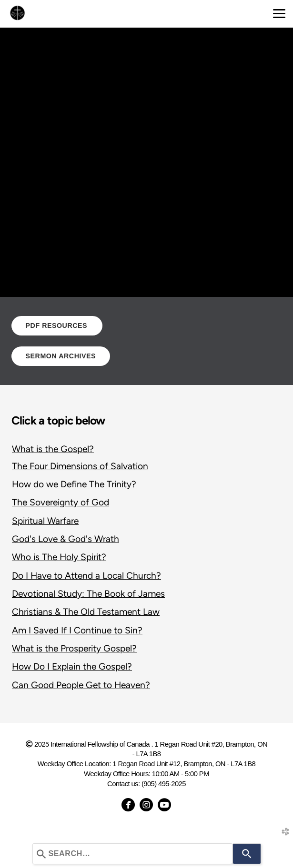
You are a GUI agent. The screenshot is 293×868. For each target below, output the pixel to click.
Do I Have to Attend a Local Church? (86, 576)
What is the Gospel (51, 449)
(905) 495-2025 (164, 784)
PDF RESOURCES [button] (57, 325)
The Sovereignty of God (61, 502)
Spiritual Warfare (45, 521)
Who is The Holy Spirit (57, 557)
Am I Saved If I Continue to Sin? (77, 630)
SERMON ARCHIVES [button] (61, 356)
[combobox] (132, 854)
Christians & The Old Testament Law (86, 612)
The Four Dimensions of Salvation (80, 466)
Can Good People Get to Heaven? (81, 685)
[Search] (247, 854)
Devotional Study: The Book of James (88, 594)
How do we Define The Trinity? (74, 484)
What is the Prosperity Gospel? (74, 648)
